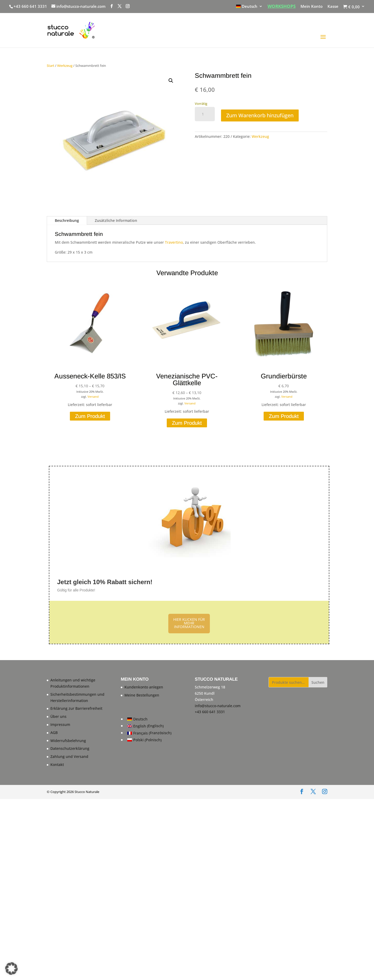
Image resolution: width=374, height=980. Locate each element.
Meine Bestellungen (142, 695)
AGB (54, 733)
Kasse (333, 7)
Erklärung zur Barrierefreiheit (76, 708)
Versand (93, 396)
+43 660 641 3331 (30, 6)
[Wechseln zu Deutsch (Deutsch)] (149, 719)
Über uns (58, 716)
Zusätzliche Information (116, 220)
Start (51, 66)
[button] (171, 81)
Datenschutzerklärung (70, 748)
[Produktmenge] (205, 114)
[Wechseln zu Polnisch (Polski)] (149, 740)
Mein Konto (312, 7)
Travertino (174, 242)
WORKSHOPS (282, 7)
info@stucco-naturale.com (218, 706)
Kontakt (57, 765)
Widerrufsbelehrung (68, 741)
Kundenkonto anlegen (144, 687)
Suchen (318, 682)
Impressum (60, 724)
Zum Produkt (90, 416)
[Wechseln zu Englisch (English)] (149, 726)
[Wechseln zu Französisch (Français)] (149, 733)
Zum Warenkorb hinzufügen (260, 115)
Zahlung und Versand (69, 756)
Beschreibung (67, 220)
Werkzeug (65, 66)
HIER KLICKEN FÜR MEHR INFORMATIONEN (189, 623)
